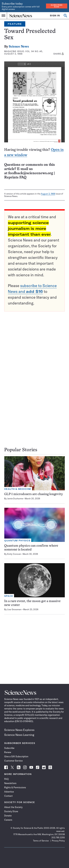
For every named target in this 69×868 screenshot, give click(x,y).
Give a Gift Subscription (16, 756)
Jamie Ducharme (15, 499)
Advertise (9, 792)
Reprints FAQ (15, 177)
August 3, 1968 (48, 194)
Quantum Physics (17, 541)
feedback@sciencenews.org (31, 173)
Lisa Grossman (14, 609)
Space (9, 596)
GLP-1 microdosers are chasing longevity (34, 494)
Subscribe (9, 748)
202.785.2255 (58, 837)
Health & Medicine (18, 489)
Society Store (11, 811)
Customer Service (13, 761)
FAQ (6, 779)
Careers (8, 820)
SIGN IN (55, 16)
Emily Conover (14, 554)
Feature (15, 24)
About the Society (13, 807)
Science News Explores (19, 730)
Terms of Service (41, 841)
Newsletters (10, 783)
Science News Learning (19, 735)
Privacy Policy (58, 841)
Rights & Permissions (15, 787)
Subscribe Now (57, 6)
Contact (8, 796)
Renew (8, 752)
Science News (19, 47)
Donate (8, 816)
